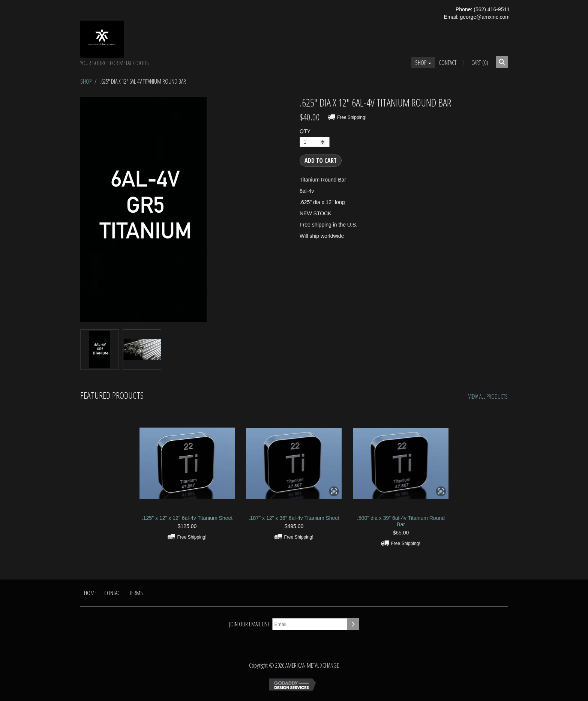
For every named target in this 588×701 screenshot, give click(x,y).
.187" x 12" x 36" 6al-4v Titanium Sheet (294, 518)
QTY (305, 131)
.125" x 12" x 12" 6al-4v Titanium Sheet (187, 518)
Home (90, 593)
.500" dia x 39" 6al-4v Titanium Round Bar (401, 521)
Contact (448, 63)
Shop (423, 63)
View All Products (488, 396)
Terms (136, 593)
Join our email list (249, 624)
